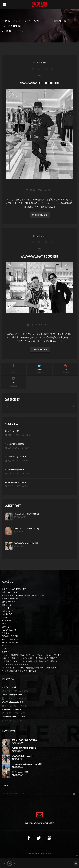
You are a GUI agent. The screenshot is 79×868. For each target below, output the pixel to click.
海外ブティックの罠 (12, 431)
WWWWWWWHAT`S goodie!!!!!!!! (16, 482)
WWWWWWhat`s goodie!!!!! (40, 256)
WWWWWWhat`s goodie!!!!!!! (40, 83)
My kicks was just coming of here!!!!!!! (27, 764)
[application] (39, 863)
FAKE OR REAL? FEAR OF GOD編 (27, 529)
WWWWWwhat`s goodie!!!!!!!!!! (15, 457)
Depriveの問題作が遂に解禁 (14, 444)
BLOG (9, 31)
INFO (40, 75)
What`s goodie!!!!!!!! (20, 772)
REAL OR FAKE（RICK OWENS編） (28, 514)
